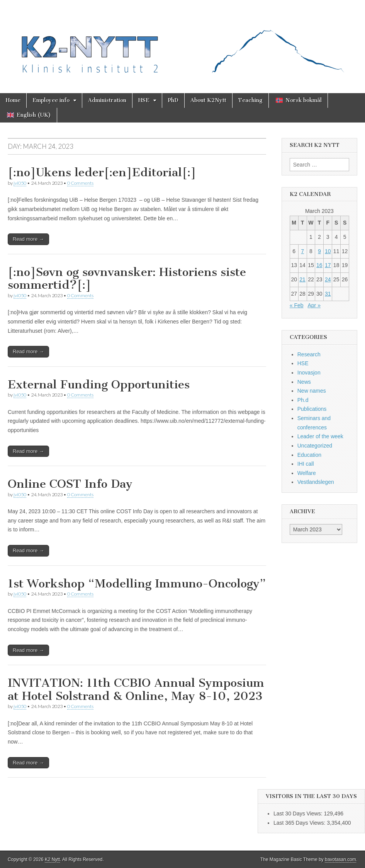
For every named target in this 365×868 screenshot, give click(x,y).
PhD (173, 100)
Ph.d (303, 400)
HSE (144, 100)
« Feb (297, 305)
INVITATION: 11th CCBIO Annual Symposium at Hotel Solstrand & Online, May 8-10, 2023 (136, 689)
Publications (312, 409)
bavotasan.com (340, 859)
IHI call (306, 464)
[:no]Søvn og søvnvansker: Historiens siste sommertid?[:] (127, 279)
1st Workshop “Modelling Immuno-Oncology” (137, 584)
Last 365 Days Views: (300, 823)
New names (312, 391)
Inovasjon (309, 373)
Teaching (250, 100)
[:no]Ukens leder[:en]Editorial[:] (102, 172)
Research (309, 354)
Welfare (307, 473)
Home (13, 100)
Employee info (51, 100)
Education (309, 455)
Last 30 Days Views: (299, 814)
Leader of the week (320, 436)
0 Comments (80, 183)
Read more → (28, 239)
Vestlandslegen (316, 482)
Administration (107, 100)
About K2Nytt (208, 100)
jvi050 (20, 183)
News (304, 382)
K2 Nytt (52, 859)
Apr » (314, 305)
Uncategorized (315, 446)
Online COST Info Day (70, 484)
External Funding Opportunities (99, 385)
